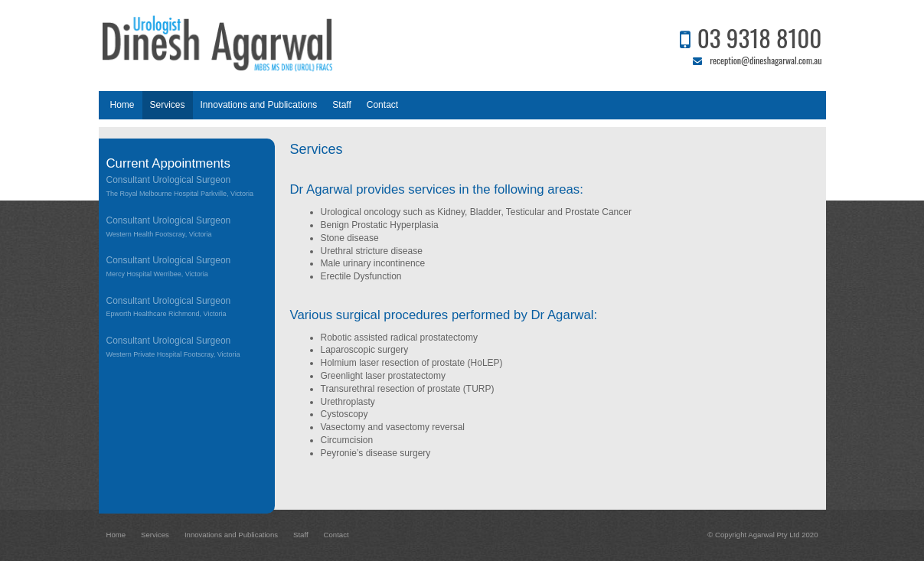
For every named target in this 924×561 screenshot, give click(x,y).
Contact (336, 535)
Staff (301, 535)
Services (155, 535)
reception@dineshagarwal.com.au (766, 60)
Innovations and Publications (231, 535)
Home (116, 535)
